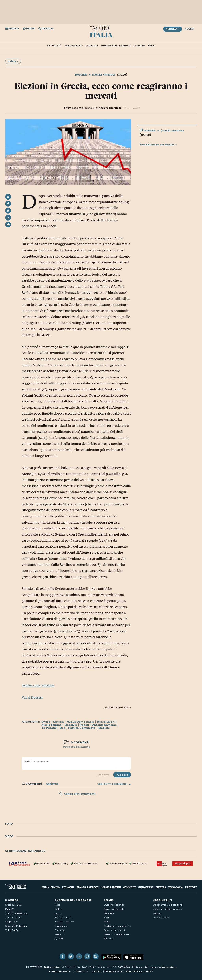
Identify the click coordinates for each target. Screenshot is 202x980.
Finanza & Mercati (87, 887)
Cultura (161, 887)
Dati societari (52, 967)
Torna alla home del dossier (158, 145)
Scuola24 (59, 930)
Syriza (46, 722)
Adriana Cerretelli (110, 108)
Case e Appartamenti (115, 930)
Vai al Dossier (32, 697)
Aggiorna (52, 784)
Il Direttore (81, 971)
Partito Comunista (82, 728)
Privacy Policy (114, 971)
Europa (58, 722)
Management (146, 887)
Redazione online (60, 971)
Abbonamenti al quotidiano (168, 905)
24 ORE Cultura (13, 918)
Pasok (84, 725)
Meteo (107, 922)
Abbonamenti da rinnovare (168, 909)
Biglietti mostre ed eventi (117, 934)
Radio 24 (10, 909)
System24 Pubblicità (16, 926)
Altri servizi (110, 938)
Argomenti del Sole (114, 909)
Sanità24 (59, 934)
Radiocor (158, 913)
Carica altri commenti (77, 794)
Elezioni (104, 728)
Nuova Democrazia (80, 722)
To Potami (49, 728)
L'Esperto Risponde (114, 905)
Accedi (189, 29)
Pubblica (122, 775)
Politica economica (116, 45)
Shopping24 (12, 922)
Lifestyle (191, 887)
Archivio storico (161, 918)
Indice (13, 61)
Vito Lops (72, 108)
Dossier (139, 45)
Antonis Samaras (104, 725)
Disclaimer (104, 775)
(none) (145, 134)
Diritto (58, 909)
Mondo (55, 887)
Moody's (71, 725)
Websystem (169, 967)
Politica (92, 45)
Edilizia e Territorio (64, 922)
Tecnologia (175, 887)
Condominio (61, 926)
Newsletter (110, 913)
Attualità (54, 45)
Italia (101, 35)
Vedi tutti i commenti (114, 784)
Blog (151, 45)
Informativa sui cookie (140, 971)
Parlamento (74, 45)
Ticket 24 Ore (12, 930)
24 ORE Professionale (16, 913)
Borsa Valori (106, 722)
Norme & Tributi (111, 887)
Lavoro (58, 913)
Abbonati (173, 29)
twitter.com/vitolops (38, 685)
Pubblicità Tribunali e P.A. (117, 926)
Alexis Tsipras (51, 725)
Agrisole (59, 938)
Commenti (129, 887)
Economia (68, 887)
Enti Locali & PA (63, 918)
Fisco (57, 905)
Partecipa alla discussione (76, 747)
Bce (62, 728)
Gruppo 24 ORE (13, 905)
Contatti (97, 971)
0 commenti (76, 742)
